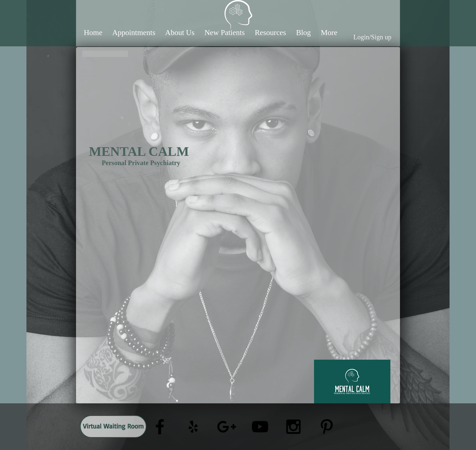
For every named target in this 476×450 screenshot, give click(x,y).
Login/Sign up (372, 37)
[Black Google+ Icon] (227, 427)
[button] (134, 33)
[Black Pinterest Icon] (327, 427)
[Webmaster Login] (390, 447)
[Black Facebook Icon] (160, 427)
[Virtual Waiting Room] (113, 427)
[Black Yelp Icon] (193, 427)
